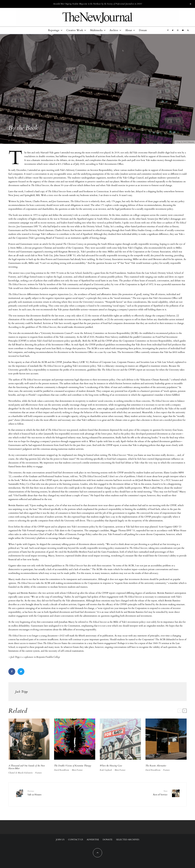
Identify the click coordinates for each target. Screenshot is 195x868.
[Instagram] (178, 30)
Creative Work (75, 30)
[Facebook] (168, 30)
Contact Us (76, 840)
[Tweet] (21, 671)
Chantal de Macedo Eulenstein (20, 773)
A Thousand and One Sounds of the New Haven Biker (27, 767)
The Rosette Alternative (156, 766)
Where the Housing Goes (111, 766)
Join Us (60, 840)
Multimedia (96, 30)
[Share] (12, 671)
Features (22, 135)
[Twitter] (173, 30)
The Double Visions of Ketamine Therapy (73, 766)
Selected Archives (128, 840)
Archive (114, 30)
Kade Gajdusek (106, 770)
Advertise (93, 840)
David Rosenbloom (62, 770)
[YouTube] (183, 30)
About (129, 30)
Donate (143, 30)
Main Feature (77, 770)
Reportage (54, 30)
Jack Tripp (12, 135)
